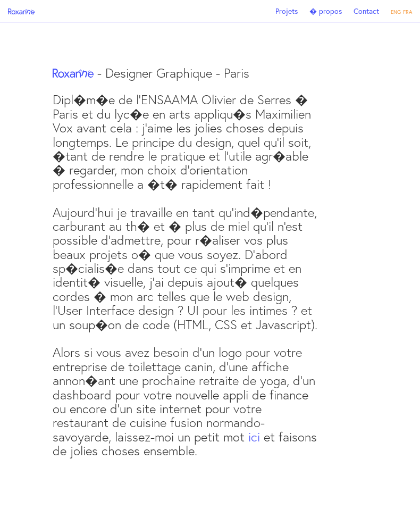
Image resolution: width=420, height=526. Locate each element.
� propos (326, 11)
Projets (287, 11)
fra (408, 11)
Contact (366, 11)
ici (254, 437)
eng (396, 11)
